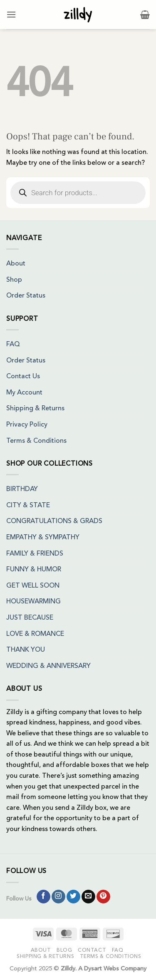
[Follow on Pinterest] (103, 897)
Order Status (26, 296)
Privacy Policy (27, 425)
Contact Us (23, 377)
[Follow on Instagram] (58, 897)
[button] (11, 14)
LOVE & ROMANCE (35, 634)
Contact (92, 950)
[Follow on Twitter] (73, 897)
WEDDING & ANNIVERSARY (48, 666)
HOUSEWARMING (33, 602)
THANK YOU (26, 650)
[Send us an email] (88, 897)
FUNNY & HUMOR (34, 570)
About (16, 264)
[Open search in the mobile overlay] (78, 193)
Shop (14, 280)
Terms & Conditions (36, 441)
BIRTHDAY (22, 489)
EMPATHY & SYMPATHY (43, 538)
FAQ (13, 345)
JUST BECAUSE (30, 618)
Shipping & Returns (35, 409)
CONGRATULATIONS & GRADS (54, 521)
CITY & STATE (28, 506)
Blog (64, 950)
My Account (24, 393)
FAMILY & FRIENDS (35, 554)
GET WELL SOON (33, 586)
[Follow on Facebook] (43, 897)
